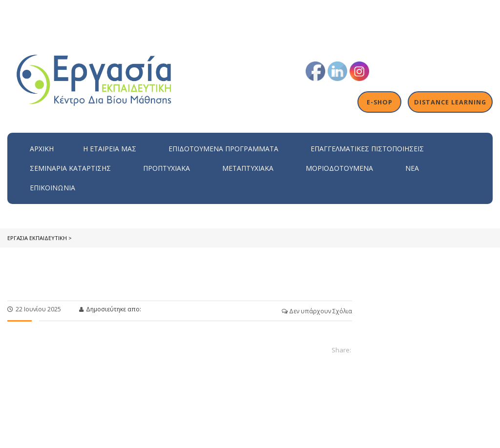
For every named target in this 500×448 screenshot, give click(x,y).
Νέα (412, 168)
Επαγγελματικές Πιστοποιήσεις (367, 149)
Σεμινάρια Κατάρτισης (70, 168)
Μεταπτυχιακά (248, 168)
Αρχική (42, 149)
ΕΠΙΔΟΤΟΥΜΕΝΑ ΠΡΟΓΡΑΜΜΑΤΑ (223, 149)
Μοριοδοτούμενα (339, 168)
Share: (341, 350)
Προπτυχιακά (167, 168)
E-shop (382, 102)
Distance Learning (451, 102)
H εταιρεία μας (110, 149)
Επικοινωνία (52, 188)
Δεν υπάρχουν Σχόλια (317, 311)
